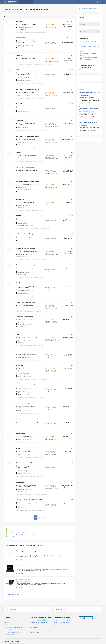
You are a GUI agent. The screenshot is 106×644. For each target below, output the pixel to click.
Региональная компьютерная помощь (30, 265)
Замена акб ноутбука (23, 579)
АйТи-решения (21, 70)
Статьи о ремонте (53, 2)
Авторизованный (86, 68)
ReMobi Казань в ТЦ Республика (28, 463)
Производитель (84, 28)
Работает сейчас (86, 70)
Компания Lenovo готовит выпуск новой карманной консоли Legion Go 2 (89, 108)
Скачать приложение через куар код (28, 551)
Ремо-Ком (19, 120)
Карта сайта (9, 630)
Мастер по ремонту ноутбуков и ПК (29, 500)
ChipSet (19, 153)
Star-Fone (19, 283)
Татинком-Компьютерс (24, 317)
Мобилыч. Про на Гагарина (26, 234)
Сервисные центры (10, 7)
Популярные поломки (12, 635)
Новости (63, 2)
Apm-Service (20, 434)
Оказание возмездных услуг (14, 627)
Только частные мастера (88, 65)
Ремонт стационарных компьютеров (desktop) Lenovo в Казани (89, 46)
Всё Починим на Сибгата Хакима (28, 89)
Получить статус (35, 620)
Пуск (18, 351)
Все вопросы (13, 594)
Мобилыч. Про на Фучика (25, 249)
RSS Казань (20, 200)
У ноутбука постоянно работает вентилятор (30, 565)
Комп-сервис (21, 482)
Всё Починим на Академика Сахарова (30, 419)
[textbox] (89, 24)
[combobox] (89, 24)
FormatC (19, 104)
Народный (20, 55)
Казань (20, 7)
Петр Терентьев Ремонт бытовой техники (31, 385)
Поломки (57, 625)
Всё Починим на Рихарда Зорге (28, 136)
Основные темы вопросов (13, 632)
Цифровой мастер (23, 403)
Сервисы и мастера (26, 2)
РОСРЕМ (19, 216)
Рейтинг (32, 625)
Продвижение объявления (38, 630)
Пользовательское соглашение (15, 625)
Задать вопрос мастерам (62, 623)
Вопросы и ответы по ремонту (63, 620)
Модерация (33, 627)
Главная (8, 620)
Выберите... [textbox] (84, 38)
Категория (83, 35)
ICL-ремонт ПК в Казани (25, 167)
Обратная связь (34, 632)
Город (81, 21)
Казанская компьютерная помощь (29, 182)
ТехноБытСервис (22, 38)
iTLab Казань (21, 366)
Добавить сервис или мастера (39, 623)
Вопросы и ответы (39, 2)
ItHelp (18, 448)
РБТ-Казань (20, 21)
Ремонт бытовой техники (25, 302)
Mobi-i (18, 335)
